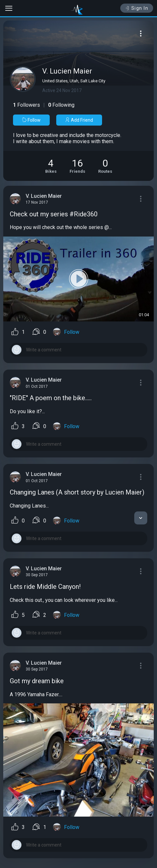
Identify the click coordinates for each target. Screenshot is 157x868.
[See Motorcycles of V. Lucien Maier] (51, 166)
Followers (26, 105)
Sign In (137, 8)
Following (61, 105)
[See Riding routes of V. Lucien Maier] (105, 166)
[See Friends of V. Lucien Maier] (77, 166)
